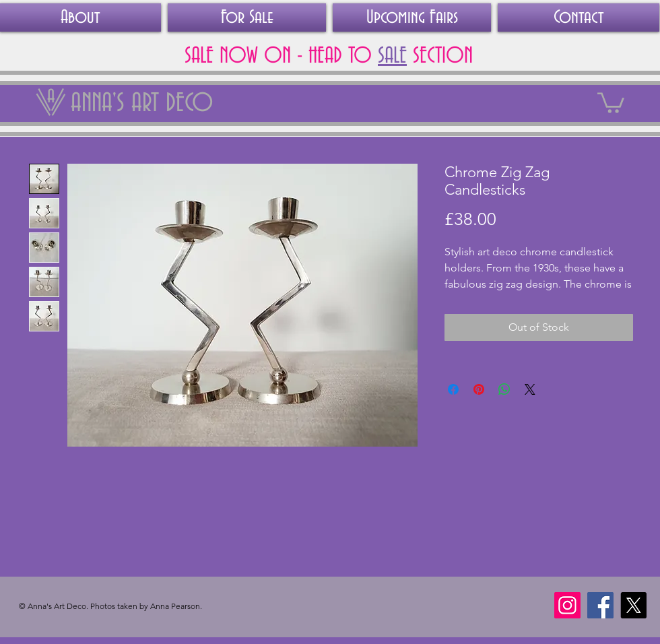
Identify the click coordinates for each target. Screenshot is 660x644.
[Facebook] (600, 605)
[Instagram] (567, 605)
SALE (392, 56)
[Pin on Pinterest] (479, 389)
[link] (611, 102)
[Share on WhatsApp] (504, 389)
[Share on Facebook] (453, 389)
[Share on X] (530, 389)
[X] (633, 605)
